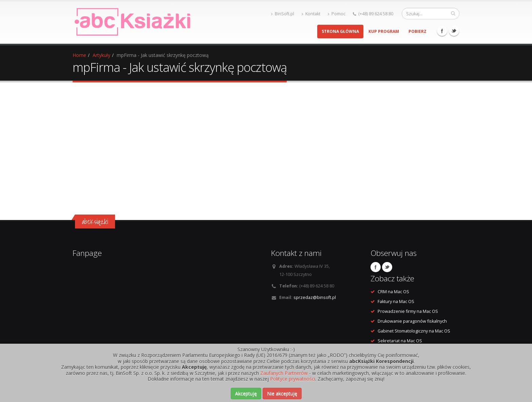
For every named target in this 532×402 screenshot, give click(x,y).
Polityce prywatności (293, 379)
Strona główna (340, 31)
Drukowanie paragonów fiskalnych (412, 321)
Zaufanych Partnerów (284, 373)
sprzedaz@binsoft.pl (315, 297)
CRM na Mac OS (393, 292)
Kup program (384, 31)
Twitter (454, 31)
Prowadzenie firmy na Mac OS (408, 311)
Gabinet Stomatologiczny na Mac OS (414, 331)
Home (79, 55)
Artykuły (101, 55)
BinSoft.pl (283, 14)
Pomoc (337, 14)
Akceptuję (246, 393)
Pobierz (417, 31)
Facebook (442, 31)
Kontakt (311, 14)
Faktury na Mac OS (396, 301)
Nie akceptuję (282, 393)
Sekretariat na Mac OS (400, 341)
